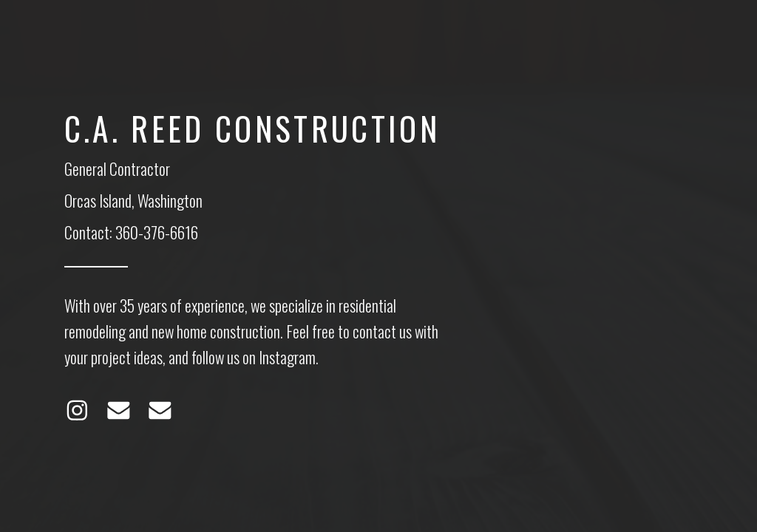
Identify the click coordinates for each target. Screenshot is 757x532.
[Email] (119, 410)
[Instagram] (77, 410)
